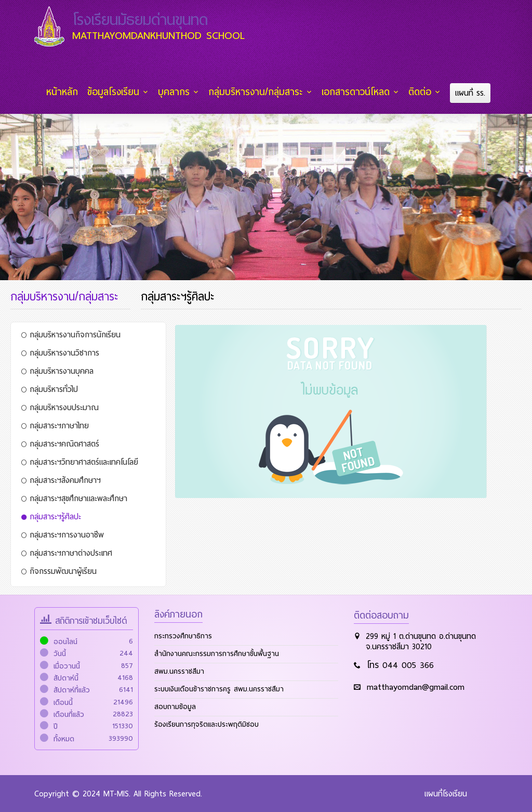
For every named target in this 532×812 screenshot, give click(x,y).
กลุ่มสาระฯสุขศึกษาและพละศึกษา (74, 498)
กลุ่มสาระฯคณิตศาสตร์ (60, 443)
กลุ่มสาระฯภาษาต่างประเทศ (67, 553)
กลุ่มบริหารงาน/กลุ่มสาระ (258, 92)
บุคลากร (176, 92)
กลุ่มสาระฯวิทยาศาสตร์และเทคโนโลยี (80, 462)
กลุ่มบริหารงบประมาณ (60, 407)
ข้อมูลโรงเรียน (116, 92)
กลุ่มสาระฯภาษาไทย (55, 425)
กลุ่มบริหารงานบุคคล (57, 371)
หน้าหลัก (66, 92)
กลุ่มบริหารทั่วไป (50, 389)
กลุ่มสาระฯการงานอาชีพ (63, 534)
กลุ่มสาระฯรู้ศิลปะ (51, 516)
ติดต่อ (421, 92)
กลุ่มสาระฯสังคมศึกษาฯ (61, 480)
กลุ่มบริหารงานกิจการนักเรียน (71, 334)
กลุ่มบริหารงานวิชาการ (60, 352)
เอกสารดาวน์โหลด (357, 92)
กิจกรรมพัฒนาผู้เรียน (59, 571)
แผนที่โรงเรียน (446, 793)
